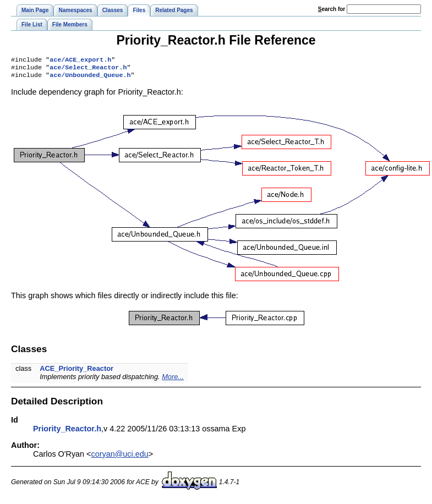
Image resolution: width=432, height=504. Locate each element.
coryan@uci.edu (120, 457)
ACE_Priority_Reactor (76, 372)
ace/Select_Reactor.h (88, 69)
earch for (332, 9)
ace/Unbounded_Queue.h (90, 78)
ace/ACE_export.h (80, 61)
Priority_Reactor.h (67, 432)
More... (173, 380)
